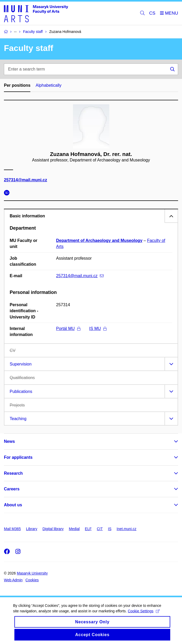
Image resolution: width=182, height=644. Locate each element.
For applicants (18, 457)
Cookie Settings (144, 616)
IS (110, 529)
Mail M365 (12, 529)
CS (152, 13)
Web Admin (13, 580)
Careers (12, 489)
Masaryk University (32, 573)
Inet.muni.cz (126, 529)
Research (13, 473)
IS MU (98, 329)
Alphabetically (49, 85)
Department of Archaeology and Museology (99, 240)
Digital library (53, 529)
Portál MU (68, 329)
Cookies (32, 580)
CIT (100, 529)
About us (13, 505)
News (9, 441)
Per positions (17, 85)
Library (32, 529)
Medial (74, 529)
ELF (88, 529)
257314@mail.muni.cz (25, 180)
